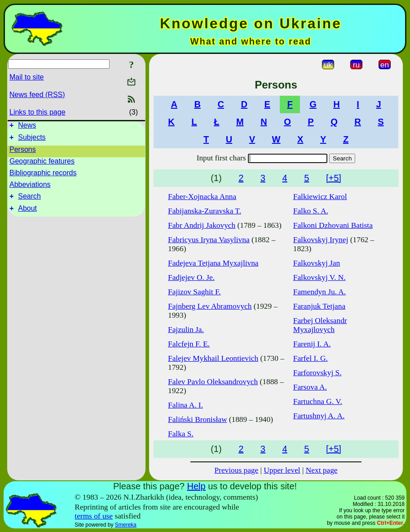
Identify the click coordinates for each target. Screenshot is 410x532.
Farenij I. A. (312, 344)
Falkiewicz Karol (320, 197)
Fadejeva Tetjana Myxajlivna (213, 263)
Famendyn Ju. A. (320, 292)
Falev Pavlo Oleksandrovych (213, 382)
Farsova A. (310, 387)
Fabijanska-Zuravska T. (205, 211)
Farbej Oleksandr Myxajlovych (320, 325)
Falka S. (181, 434)
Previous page (236, 470)
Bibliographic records (43, 175)
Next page (322, 470)
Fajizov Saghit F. (194, 292)
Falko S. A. (311, 211)
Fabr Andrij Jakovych (202, 225)
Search (29, 200)
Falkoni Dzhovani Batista (333, 225)
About (27, 214)
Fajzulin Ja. (186, 330)
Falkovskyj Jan (317, 263)
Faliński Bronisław (197, 419)
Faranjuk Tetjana (319, 306)
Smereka (126, 525)
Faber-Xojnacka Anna (202, 197)
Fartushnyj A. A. (319, 416)
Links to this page (37, 112)
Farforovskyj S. (317, 373)
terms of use (94, 516)
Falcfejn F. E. (189, 344)
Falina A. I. (185, 405)
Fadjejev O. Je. (191, 277)
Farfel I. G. (311, 358)
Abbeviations (30, 187)
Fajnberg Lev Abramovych (210, 306)
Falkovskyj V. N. (320, 277)
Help (196, 486)
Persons (23, 152)
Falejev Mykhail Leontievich (213, 358)
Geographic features (42, 164)
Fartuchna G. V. (318, 401)
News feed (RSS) (37, 95)
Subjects (32, 140)
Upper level (282, 470)
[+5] (334, 178)
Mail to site (26, 77)
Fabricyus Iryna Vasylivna (209, 240)
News (27, 126)
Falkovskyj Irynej (321, 240)
